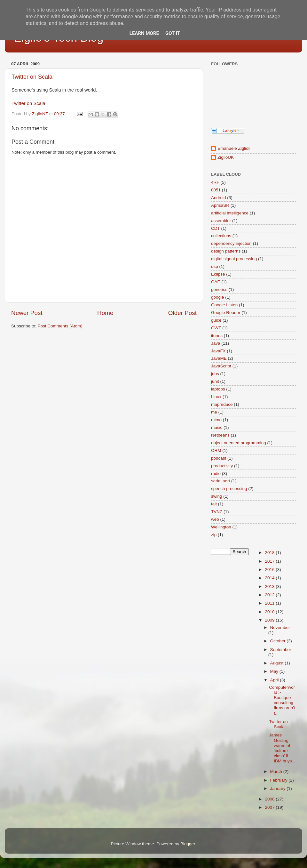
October (279, 641)
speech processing (229, 489)
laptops (218, 389)
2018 (270, 553)
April (275, 680)
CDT (216, 228)
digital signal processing (234, 259)
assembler (221, 221)
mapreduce (222, 404)
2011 (270, 603)
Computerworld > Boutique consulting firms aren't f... (282, 700)
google (218, 297)
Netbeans (220, 435)
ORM (216, 450)
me (214, 412)
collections (221, 236)
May (275, 671)
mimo (216, 420)
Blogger (188, 844)
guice (216, 320)
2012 (270, 595)
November (280, 627)
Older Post (182, 313)
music (217, 427)
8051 (216, 190)
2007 (270, 807)
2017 (270, 561)
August (278, 663)
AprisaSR (220, 205)
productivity (222, 466)
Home (105, 313)
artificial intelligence (230, 213)
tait (214, 504)
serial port (220, 481)
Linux (216, 397)
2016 (270, 570)
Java (216, 343)
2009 (270, 620)
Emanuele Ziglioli (234, 148)
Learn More (144, 33)
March (277, 772)
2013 (270, 587)
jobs (215, 374)
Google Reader (226, 313)
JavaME (219, 358)
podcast (219, 458)
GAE (216, 282)
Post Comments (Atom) (60, 326)
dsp (215, 266)
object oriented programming (239, 443)
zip (214, 535)
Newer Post (27, 313)
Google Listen (224, 305)
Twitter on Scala (32, 77)
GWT (216, 328)
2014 (270, 578)
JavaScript (221, 366)
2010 (270, 612)
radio (216, 474)
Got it (173, 33)
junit (215, 381)
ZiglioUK (226, 157)
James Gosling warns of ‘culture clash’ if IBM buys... (282, 748)
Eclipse (218, 274)
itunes (217, 336)
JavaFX (218, 351)
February (279, 780)
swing (217, 496)
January (279, 788)
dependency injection (231, 243)
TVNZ (217, 512)
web (215, 519)
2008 (270, 799)
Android (219, 198)
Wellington (221, 527)
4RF (215, 182)
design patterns (226, 251)
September (281, 650)
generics (219, 289)
